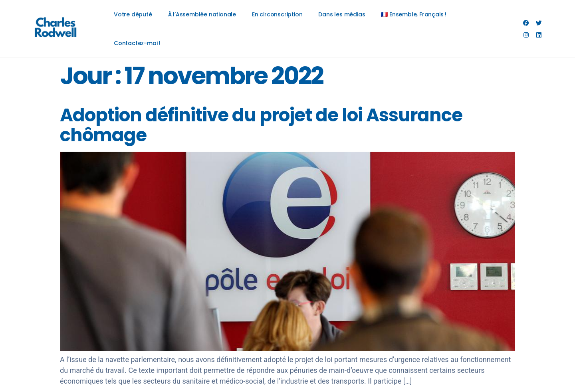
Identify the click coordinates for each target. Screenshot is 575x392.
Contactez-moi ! (137, 43)
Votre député (133, 14)
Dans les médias (342, 14)
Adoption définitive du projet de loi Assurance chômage (261, 125)
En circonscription (277, 14)
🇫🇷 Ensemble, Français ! (414, 14)
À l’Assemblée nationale (202, 14)
